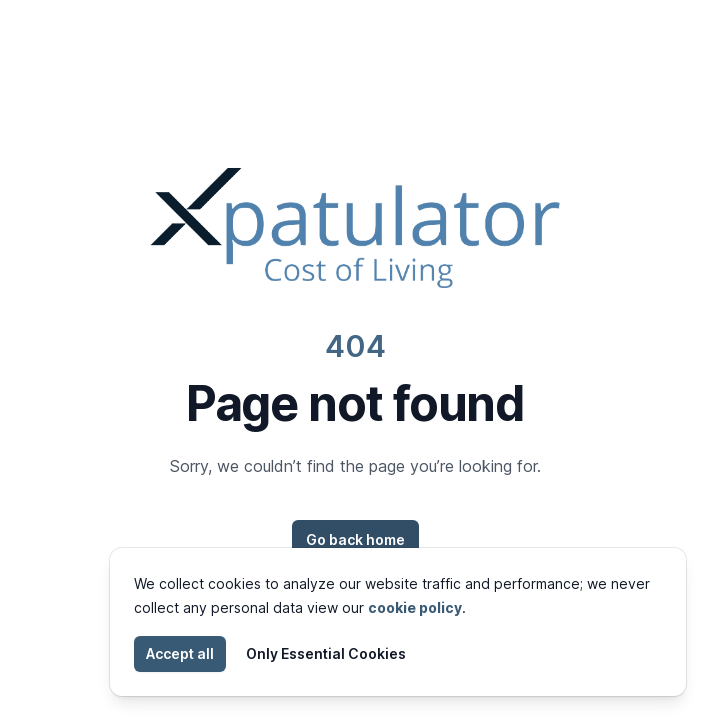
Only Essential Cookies (326, 653)
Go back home (355, 539)
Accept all (180, 653)
